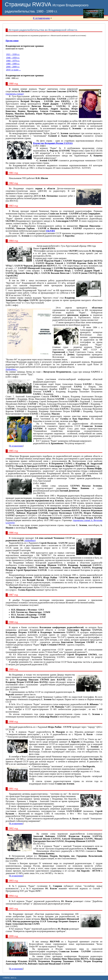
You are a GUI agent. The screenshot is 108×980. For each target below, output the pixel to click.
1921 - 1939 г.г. (13, 54)
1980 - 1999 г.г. (13, 64)
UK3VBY (50, 231)
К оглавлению (41, 18)
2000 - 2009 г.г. (13, 67)
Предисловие (12, 41)
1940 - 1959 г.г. (13, 58)
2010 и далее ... (13, 70)
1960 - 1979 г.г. (13, 61)
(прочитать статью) (15, 94)
